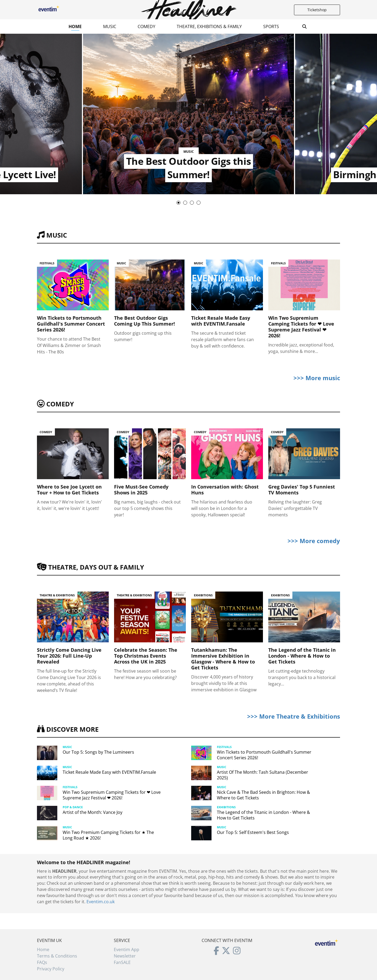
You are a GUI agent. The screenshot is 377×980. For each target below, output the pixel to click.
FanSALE (122, 962)
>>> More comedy (314, 541)
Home (75, 26)
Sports (271, 26)
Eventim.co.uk (101, 902)
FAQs (42, 962)
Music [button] (110, 26)
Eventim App (127, 950)
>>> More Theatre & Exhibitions (294, 716)
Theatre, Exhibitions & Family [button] (209, 26)
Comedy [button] (146, 26)
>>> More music (317, 378)
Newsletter (125, 956)
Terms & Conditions (57, 956)
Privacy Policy (51, 969)
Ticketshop (317, 10)
